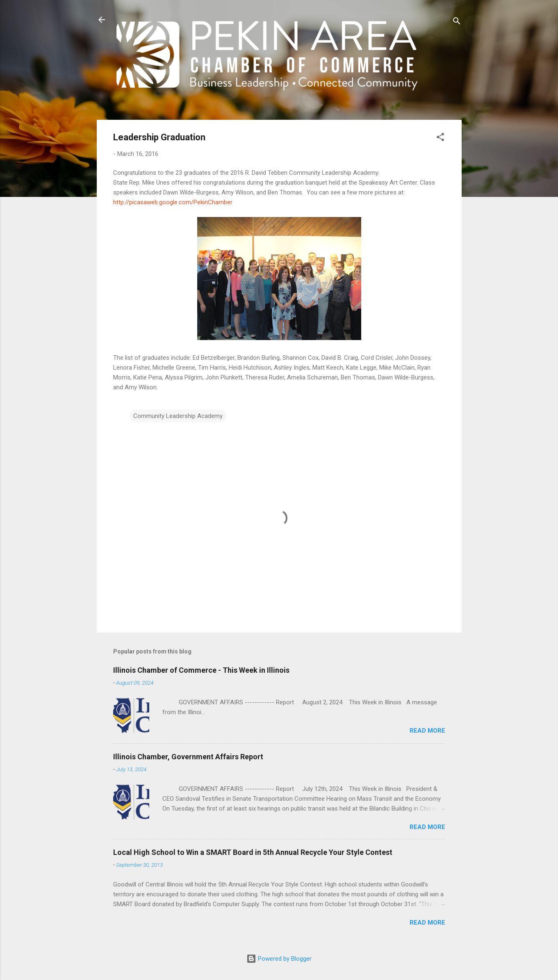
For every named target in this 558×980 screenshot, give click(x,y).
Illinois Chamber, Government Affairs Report (188, 757)
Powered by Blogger (279, 959)
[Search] (457, 22)
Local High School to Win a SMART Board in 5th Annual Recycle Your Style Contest (253, 852)
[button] (440, 138)
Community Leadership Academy (178, 416)
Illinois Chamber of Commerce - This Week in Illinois (201, 670)
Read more (427, 731)
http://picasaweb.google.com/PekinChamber (173, 202)
